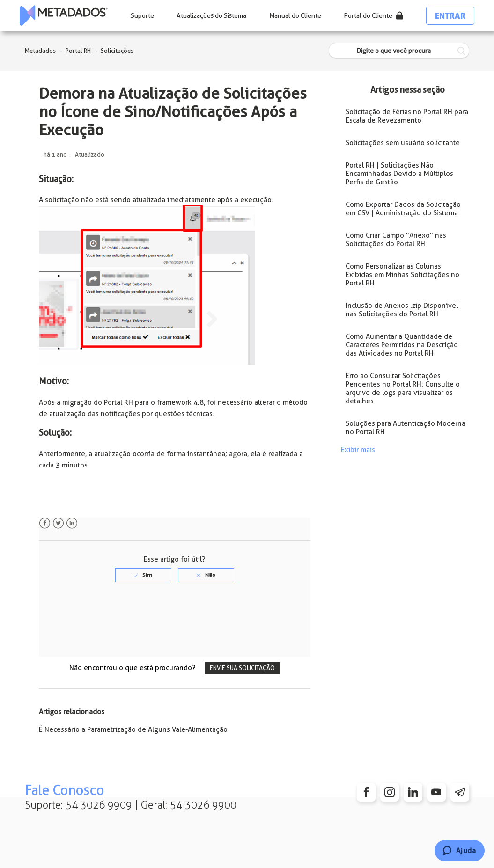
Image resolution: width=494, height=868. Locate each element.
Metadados (40, 51)
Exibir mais (358, 450)
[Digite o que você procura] (399, 51)
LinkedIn (72, 523)
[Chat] (460, 851)
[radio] (143, 575)
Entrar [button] (450, 16)
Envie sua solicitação (242, 668)
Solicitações (117, 51)
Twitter (58, 523)
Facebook (45, 523)
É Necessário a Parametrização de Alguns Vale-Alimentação (133, 729)
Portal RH (78, 51)
